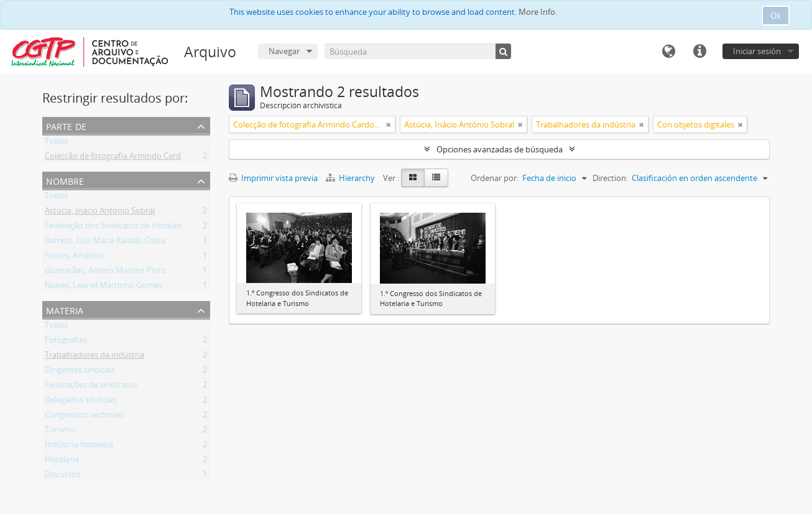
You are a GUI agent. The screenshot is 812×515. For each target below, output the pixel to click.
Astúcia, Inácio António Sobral (100, 213)
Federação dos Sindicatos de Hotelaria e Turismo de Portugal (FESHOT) (175, 228)
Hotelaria (62, 462)
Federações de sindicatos (91, 387)
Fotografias (66, 342)
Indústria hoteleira (79, 447)
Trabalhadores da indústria (95, 357)
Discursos (62, 476)
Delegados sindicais (81, 402)
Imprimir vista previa (273, 178)
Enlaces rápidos (699, 52)
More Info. (538, 12)
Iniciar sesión (757, 51)
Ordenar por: (495, 178)
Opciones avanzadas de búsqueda (500, 149)
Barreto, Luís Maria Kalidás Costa (105, 243)
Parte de (66, 125)
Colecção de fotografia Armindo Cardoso (120, 158)
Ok (776, 16)
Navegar (284, 51)
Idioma (668, 52)
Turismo (60, 432)
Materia (65, 309)
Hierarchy (351, 178)
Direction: (610, 178)
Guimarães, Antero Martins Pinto (105, 272)
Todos (56, 143)
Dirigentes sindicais (80, 372)
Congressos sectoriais (85, 417)
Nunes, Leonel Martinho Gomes (104, 287)
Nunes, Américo (74, 257)
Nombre (65, 180)
